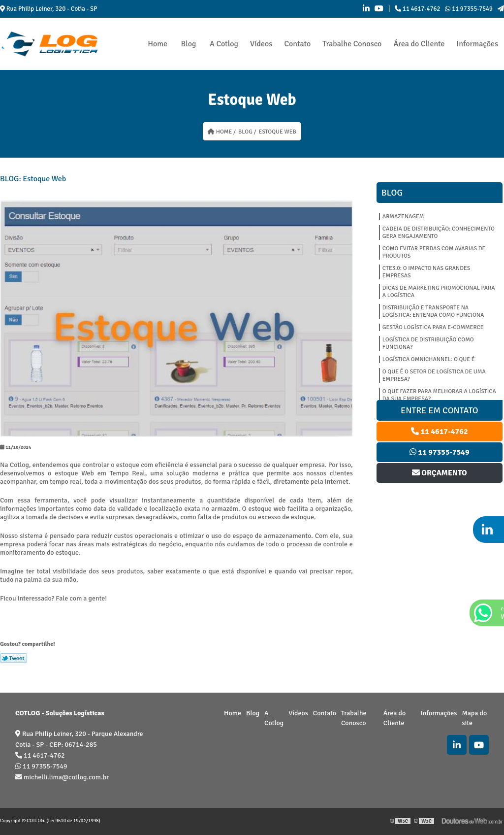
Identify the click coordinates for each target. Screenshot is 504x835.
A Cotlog (224, 44)
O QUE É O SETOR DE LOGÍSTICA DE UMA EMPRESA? (434, 375)
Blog (189, 44)
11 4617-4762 (417, 9)
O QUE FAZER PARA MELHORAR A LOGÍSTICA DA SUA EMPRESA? (439, 395)
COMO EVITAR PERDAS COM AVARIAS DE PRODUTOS (434, 252)
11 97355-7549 (469, 9)
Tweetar (14, 658)
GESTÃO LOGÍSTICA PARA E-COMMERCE (433, 327)
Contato (297, 44)
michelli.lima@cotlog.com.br (62, 777)
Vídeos (261, 44)
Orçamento (440, 473)
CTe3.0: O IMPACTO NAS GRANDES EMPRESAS (426, 272)
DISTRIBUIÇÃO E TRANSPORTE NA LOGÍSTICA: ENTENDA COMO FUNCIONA (433, 311)
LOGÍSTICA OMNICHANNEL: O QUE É (429, 359)
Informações (477, 44)
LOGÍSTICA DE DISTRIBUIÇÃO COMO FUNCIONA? (428, 343)
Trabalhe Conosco (352, 44)
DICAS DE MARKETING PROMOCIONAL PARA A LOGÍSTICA (439, 292)
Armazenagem (403, 217)
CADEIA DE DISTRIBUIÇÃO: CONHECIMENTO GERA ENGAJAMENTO (439, 233)
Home (157, 44)
